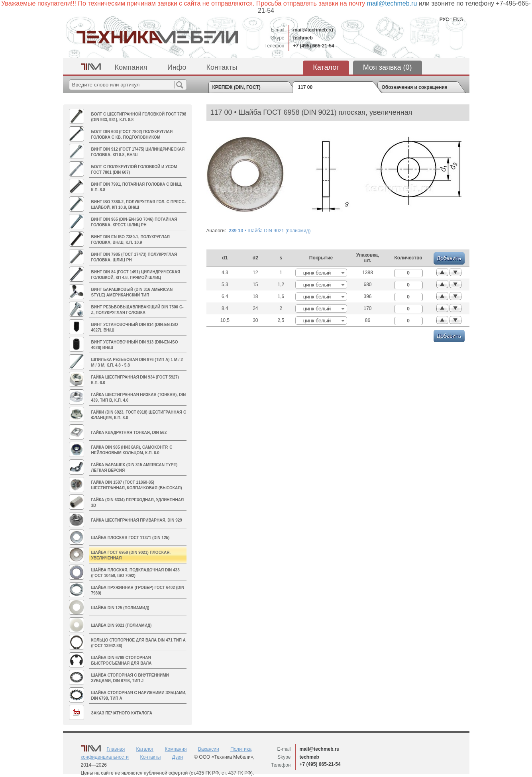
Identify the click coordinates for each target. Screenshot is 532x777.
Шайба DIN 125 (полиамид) (120, 608)
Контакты (222, 67)
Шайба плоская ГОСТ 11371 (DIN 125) (131, 538)
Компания (131, 67)
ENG (458, 20)
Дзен (178, 757)
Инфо (177, 67)
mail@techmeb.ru (313, 30)
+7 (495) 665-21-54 (314, 46)
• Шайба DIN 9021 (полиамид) (270, 231)
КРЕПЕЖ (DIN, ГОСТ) (237, 87)
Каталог (326, 67)
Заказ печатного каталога (122, 713)
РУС (444, 20)
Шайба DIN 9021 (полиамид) (122, 625)
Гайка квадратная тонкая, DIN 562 (129, 433)
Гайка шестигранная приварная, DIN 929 (137, 520)
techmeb (303, 38)
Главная (116, 749)
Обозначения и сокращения (415, 87)
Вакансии (209, 749)
